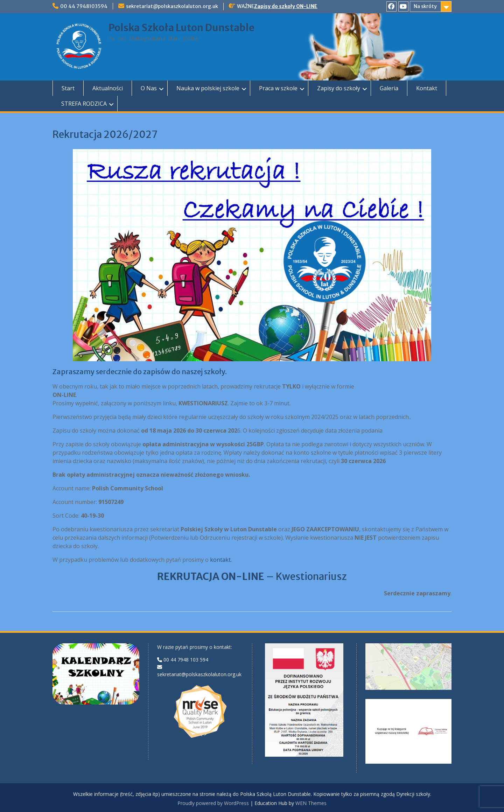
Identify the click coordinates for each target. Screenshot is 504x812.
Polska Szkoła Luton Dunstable (181, 28)
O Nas (149, 88)
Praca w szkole (278, 88)
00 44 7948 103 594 (186, 660)
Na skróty (425, 6)
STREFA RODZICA (84, 104)
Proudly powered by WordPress (213, 803)
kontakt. (222, 560)
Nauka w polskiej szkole (208, 88)
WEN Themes (311, 803)
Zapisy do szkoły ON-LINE (286, 6)
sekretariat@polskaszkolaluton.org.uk (172, 6)
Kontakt (427, 88)
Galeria (389, 88)
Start (68, 88)
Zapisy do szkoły (339, 88)
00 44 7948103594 (84, 6)
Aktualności (108, 88)
